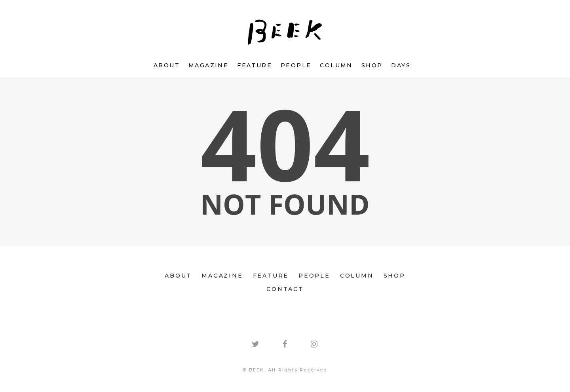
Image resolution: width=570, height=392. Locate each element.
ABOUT (167, 65)
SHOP (372, 65)
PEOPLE (296, 65)
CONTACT (285, 289)
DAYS (401, 65)
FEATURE (255, 65)
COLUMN (336, 65)
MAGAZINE (208, 65)
